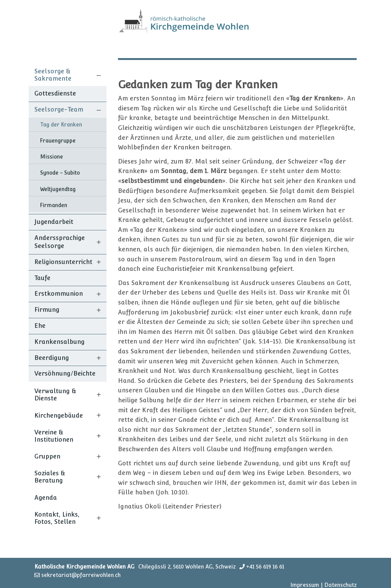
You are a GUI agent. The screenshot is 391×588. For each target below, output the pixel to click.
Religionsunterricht (63, 262)
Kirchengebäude (59, 415)
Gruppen (47, 456)
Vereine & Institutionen (54, 436)
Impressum (305, 585)
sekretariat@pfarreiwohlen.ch (81, 575)
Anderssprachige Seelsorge (60, 242)
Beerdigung (52, 358)
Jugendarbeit (54, 222)
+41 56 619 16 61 (265, 567)
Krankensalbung (60, 342)
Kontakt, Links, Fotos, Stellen (57, 518)
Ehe (40, 326)
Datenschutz (340, 585)
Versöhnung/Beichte (65, 373)
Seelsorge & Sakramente (53, 75)
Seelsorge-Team (59, 109)
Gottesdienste (55, 93)
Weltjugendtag (58, 189)
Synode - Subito (60, 173)
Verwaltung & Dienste (55, 395)
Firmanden (54, 205)
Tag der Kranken (61, 125)
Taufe (42, 278)
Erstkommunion (59, 294)
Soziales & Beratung (50, 477)
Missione (52, 157)
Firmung (47, 310)
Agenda (46, 498)
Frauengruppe (58, 141)
